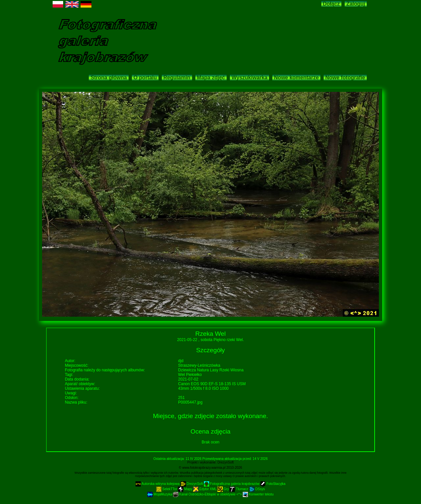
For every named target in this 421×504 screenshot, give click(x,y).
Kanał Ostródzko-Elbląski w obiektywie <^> (208, 494)
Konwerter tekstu (258, 494)
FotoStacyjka (273, 484)
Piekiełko (194, 375)
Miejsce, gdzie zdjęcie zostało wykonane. (210, 416)
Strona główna (109, 78)
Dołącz (332, 4)
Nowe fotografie (345, 78)
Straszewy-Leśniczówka (199, 365)
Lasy (215, 370)
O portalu (145, 78)
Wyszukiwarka (249, 78)
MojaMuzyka (160, 494)
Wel (182, 375)
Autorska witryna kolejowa (158, 484)
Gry (224, 489)
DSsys (257, 489)
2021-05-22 (188, 340)
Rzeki (225, 370)
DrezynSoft (225, 462)
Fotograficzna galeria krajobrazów (232, 484)
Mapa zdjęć (211, 78)
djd (181, 361)
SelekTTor (167, 489)
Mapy (186, 489)
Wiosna (237, 370)
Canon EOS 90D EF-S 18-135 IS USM (212, 384)
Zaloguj (356, 4)
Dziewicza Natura (194, 370)
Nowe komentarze (296, 78)
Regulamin (177, 78)
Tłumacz (239, 489)
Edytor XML (205, 489)
